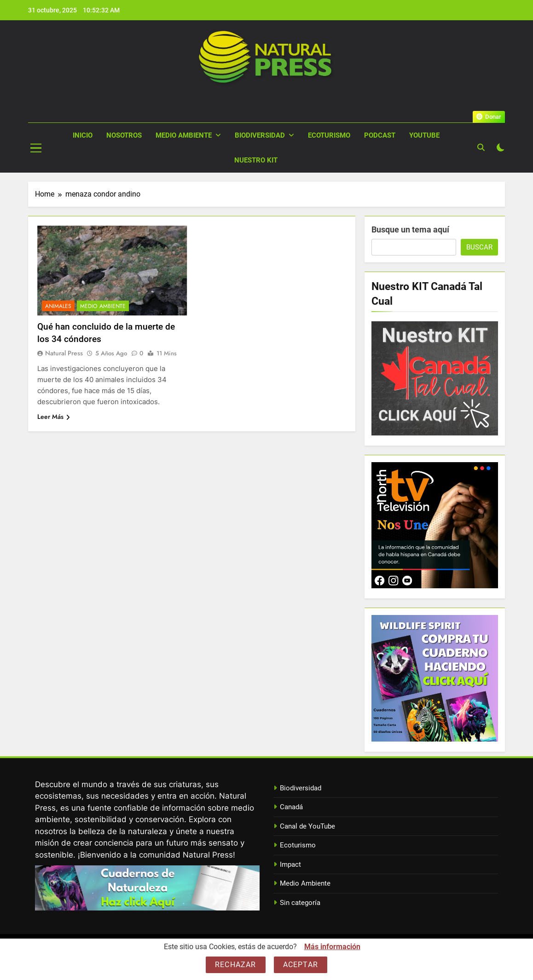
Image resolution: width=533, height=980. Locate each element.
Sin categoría (300, 903)
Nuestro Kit (256, 160)
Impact (290, 864)
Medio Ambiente (184, 135)
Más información (332, 947)
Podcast (380, 135)
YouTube (424, 135)
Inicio (83, 135)
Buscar (479, 247)
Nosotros (124, 135)
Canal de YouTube (307, 826)
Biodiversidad (260, 135)
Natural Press (266, 96)
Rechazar (236, 965)
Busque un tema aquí (410, 229)
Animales (58, 306)
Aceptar (301, 965)
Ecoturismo (329, 135)
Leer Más (54, 417)
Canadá (291, 807)
